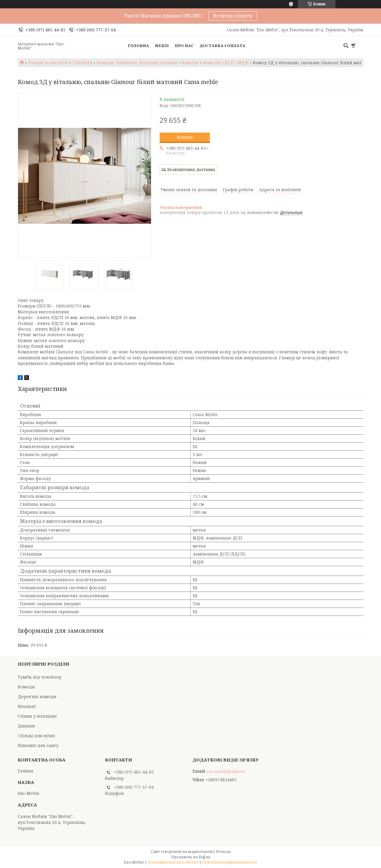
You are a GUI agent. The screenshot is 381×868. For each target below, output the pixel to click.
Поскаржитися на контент (173, 862)
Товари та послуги (48, 63)
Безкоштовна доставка (191, 169)
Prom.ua (223, 852)
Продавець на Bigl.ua (191, 857)
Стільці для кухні (36, 736)
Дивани (26, 726)
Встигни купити (233, 16)
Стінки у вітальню (37, 716)
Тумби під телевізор (40, 677)
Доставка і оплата (222, 46)
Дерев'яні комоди (37, 697)
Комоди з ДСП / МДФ (226, 63)
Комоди (190, 63)
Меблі (162, 46)
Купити (185, 137)
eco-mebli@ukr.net (226, 772)
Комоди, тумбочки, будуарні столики (137, 63)
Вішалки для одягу (38, 745)
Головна (138, 46)
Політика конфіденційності (230, 862)
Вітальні (27, 706)
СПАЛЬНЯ (82, 63)
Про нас (184, 46)
